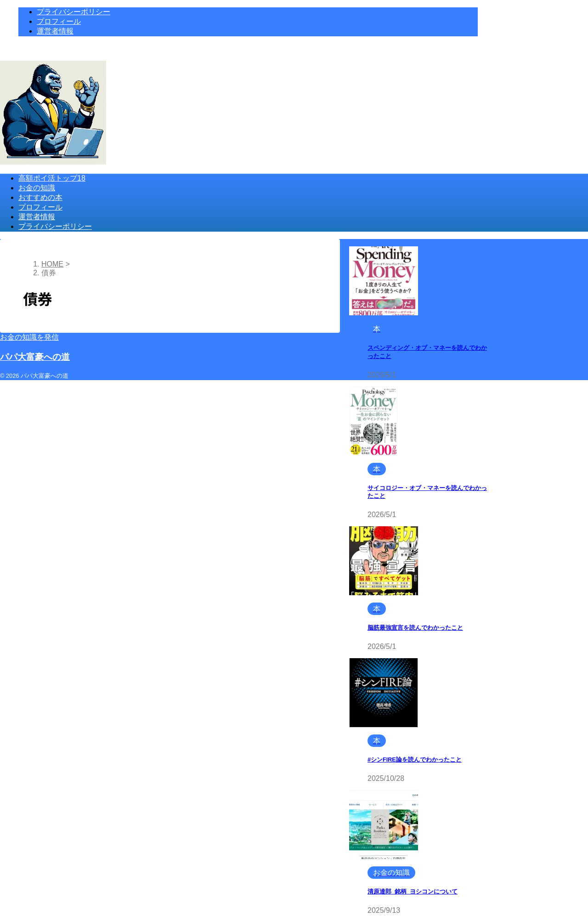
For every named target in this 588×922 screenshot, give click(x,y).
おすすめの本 (40, 197)
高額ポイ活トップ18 (52, 178)
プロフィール (40, 207)
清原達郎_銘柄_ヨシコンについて (413, 892)
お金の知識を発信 (29, 337)
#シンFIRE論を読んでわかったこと (415, 760)
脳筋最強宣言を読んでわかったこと (415, 628)
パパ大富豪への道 (35, 357)
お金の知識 (37, 188)
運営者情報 (37, 217)
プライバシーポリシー (55, 226)
